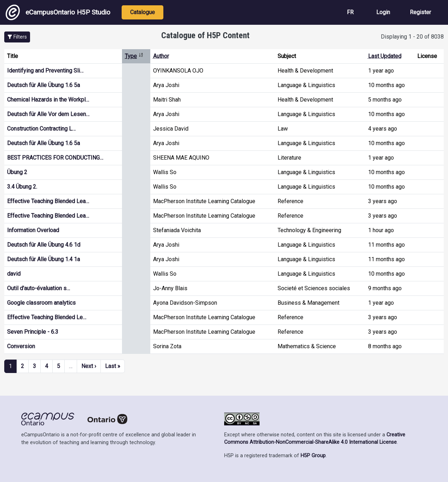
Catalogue (142, 12)
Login (383, 12)
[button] (17, 37)
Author (161, 56)
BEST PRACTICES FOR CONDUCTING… (55, 158)
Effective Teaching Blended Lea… (48, 201)
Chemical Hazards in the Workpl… (48, 100)
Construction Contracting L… (41, 129)
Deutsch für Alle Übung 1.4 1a (43, 259)
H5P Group (313, 456)
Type (134, 56)
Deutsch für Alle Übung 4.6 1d (44, 245)
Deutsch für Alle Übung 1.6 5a (43, 85)
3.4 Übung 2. (22, 187)
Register (420, 12)
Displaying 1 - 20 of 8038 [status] (412, 37)
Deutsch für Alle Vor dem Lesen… (48, 114)
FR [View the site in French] (350, 12)
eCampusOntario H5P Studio (58, 12)
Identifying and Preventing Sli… (45, 71)
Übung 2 (17, 172)
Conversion (21, 346)
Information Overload (33, 230)
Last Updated (385, 56)
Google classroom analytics (41, 303)
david (14, 274)
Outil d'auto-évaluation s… (39, 288)
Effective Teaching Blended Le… (47, 317)
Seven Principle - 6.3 (33, 332)
